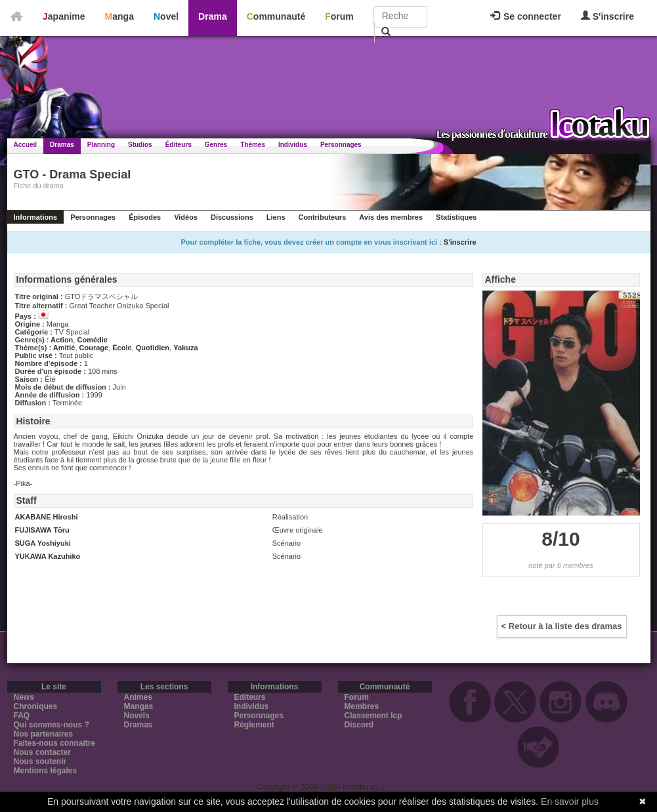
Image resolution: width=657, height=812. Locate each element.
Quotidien (153, 348)
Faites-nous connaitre (55, 743)
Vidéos (186, 217)
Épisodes (145, 217)
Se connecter (526, 16)
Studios (140, 145)
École (122, 348)
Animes (138, 697)
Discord (359, 725)
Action (62, 340)
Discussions (232, 217)
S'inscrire (607, 16)
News (24, 697)
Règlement (254, 725)
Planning (101, 145)
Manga (119, 16)
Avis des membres (391, 217)
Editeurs (250, 697)
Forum (339, 16)
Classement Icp (373, 716)
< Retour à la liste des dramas (562, 626)
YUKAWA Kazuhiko (48, 556)
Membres (362, 706)
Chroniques (36, 706)
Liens (276, 217)
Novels (137, 716)
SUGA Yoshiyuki (43, 543)
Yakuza (185, 348)
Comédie (92, 340)
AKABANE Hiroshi (47, 517)
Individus (293, 145)
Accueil (26, 145)
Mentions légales (46, 771)
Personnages (341, 145)
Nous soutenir (40, 761)
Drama (213, 16)
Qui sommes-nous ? (52, 725)
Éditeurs (179, 145)
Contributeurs (323, 217)
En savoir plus (570, 802)
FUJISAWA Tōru (42, 530)
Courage (94, 348)
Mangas (139, 706)
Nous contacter (42, 752)
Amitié (64, 348)
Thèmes (253, 145)
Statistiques (456, 217)
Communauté (276, 16)
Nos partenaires (44, 734)
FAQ (22, 716)
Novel (166, 16)
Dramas (62, 145)
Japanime (64, 16)
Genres (216, 145)
